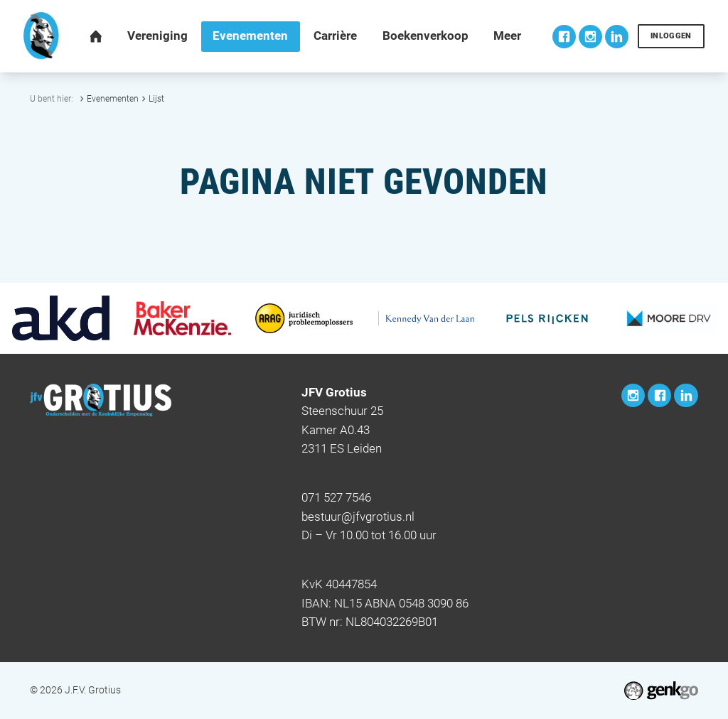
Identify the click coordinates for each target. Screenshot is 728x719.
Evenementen (113, 98)
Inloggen (671, 36)
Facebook (564, 37)
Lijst (156, 98)
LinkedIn (617, 37)
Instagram (590, 37)
